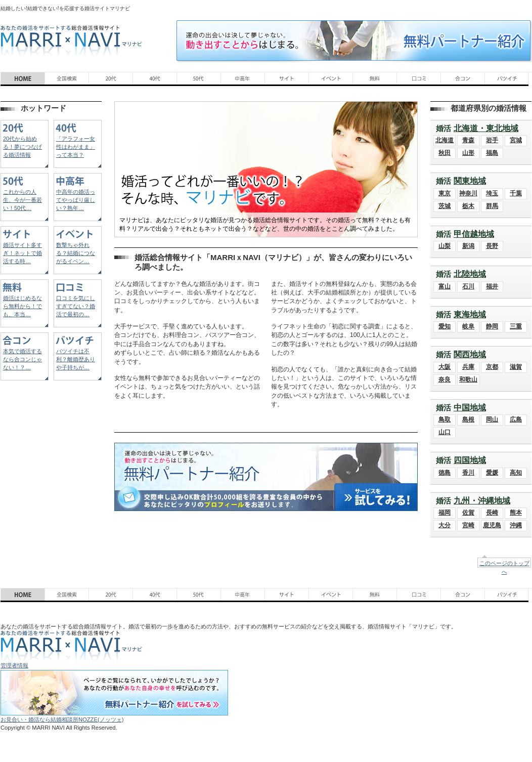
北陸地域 (470, 274)
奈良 (445, 379)
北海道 (445, 140)
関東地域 (470, 181)
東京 (445, 193)
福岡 (445, 513)
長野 (492, 246)
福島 (492, 153)
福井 (492, 286)
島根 (468, 419)
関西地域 (470, 354)
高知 (516, 473)
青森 (468, 140)
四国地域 (470, 460)
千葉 (516, 193)
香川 (468, 473)
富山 (445, 286)
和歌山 (468, 379)
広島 (516, 419)
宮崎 (468, 525)
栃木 (468, 206)
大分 (445, 525)
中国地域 (470, 408)
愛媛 (492, 473)
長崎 (492, 513)
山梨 (445, 246)
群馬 (492, 206)
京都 (492, 367)
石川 (468, 286)
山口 (445, 432)
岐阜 (468, 326)
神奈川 (468, 193)
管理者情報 (14, 665)
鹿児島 (492, 525)
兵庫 (468, 367)
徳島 (445, 473)
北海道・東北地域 (486, 128)
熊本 (516, 513)
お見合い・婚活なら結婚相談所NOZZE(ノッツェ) (62, 719)
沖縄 (516, 525)
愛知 (445, 326)
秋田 (445, 153)
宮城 (516, 140)
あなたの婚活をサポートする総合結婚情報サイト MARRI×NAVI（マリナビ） (71, 41)
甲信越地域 (474, 234)
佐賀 (468, 513)
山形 (468, 153)
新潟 (468, 246)
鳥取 (445, 419)
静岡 (492, 326)
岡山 (492, 419)
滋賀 (516, 367)
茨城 (445, 206)
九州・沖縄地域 (482, 501)
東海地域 (470, 314)
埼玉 (492, 193)
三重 (516, 326)
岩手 (492, 140)
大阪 (445, 367)
